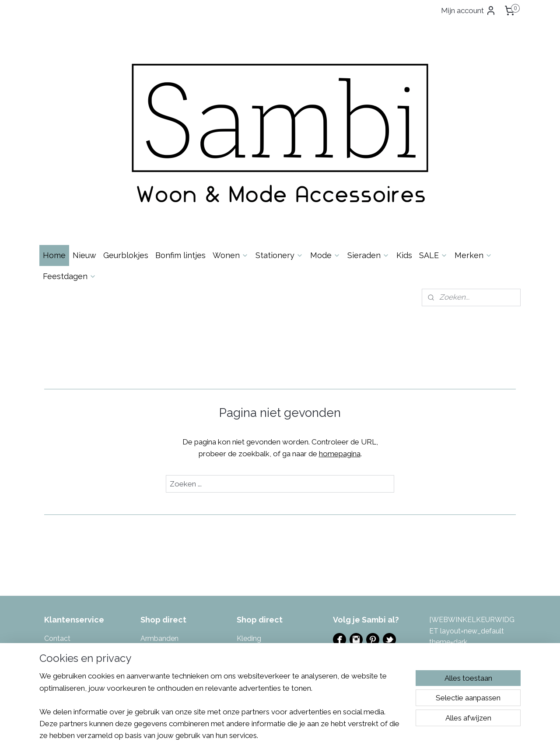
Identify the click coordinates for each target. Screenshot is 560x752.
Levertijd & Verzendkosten (86, 546)
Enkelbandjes (162, 558)
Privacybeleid (66, 591)
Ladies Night (353, 559)
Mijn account (469, 10)
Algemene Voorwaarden (83, 580)
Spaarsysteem (68, 602)
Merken (473, 141)
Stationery (279, 141)
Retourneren (64, 558)
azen (279, 569)
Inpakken (155, 580)
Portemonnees (261, 558)
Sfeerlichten (256, 580)
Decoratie (156, 546)
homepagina (340, 339)
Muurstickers (257, 546)
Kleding (249, 524)
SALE (433, 141)
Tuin (243, 636)
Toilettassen (256, 625)
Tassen (248, 602)
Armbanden (159, 524)
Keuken (152, 636)
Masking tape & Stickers (275, 535)
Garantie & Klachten (76, 569)
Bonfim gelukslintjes (173, 535)
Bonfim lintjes (180, 141)
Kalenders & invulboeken (180, 614)
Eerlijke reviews (68, 614)
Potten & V (254, 569)
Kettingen (156, 625)
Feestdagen (70, 162)
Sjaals (246, 591)
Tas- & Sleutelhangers (272, 614)
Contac (56, 524)
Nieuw (84, 141)
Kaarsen (154, 591)
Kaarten (153, 602)
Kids (404, 141)
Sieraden (368, 141)
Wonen (231, 141)
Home (54, 141)
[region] (222, 711)
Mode (325, 141)
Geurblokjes (126, 141)
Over (64, 535)
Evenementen (355, 548)
